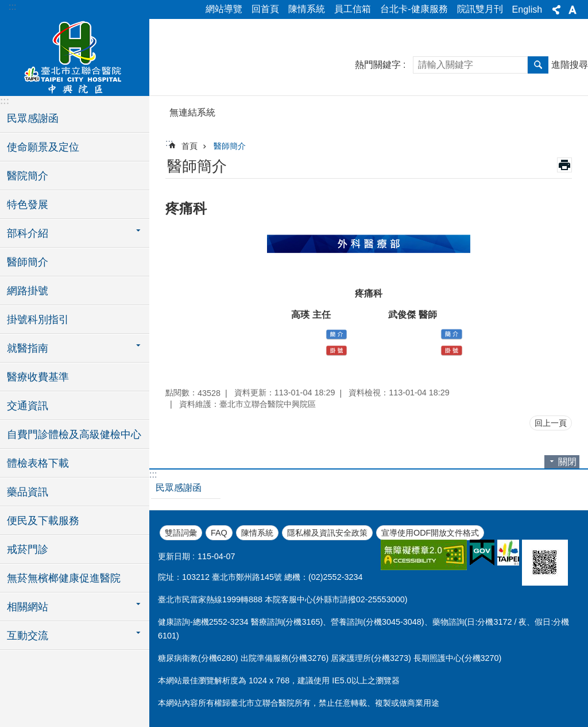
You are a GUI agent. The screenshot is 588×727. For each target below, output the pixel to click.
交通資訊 (28, 406)
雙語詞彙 (181, 533)
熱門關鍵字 (378, 65)
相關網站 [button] (28, 607)
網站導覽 (224, 9)
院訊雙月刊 (480, 9)
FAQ (219, 533)
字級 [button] (572, 10)
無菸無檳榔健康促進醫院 (64, 578)
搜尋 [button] (538, 65)
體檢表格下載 (38, 463)
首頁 (189, 146)
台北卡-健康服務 (414, 9)
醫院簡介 (28, 176)
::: (12, 7)
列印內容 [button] (564, 165)
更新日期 (174, 556)
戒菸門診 (28, 549)
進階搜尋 (570, 65)
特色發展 (28, 205)
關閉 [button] (567, 462)
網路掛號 (28, 291)
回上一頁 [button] (551, 423)
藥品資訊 (28, 492)
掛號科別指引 (38, 320)
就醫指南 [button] (28, 348)
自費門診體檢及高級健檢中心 (74, 434)
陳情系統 (307, 9)
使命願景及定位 (43, 147)
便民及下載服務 (43, 521)
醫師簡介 (28, 262)
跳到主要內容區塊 (6, 6)
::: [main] (169, 143)
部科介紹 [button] (28, 233)
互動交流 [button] (28, 636)
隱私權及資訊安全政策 (327, 533)
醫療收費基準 (38, 377)
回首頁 (265, 9)
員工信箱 (353, 9)
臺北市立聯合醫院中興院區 (75, 56)
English (527, 9)
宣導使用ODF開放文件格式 (430, 533)
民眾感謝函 (33, 118)
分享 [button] (556, 10)
